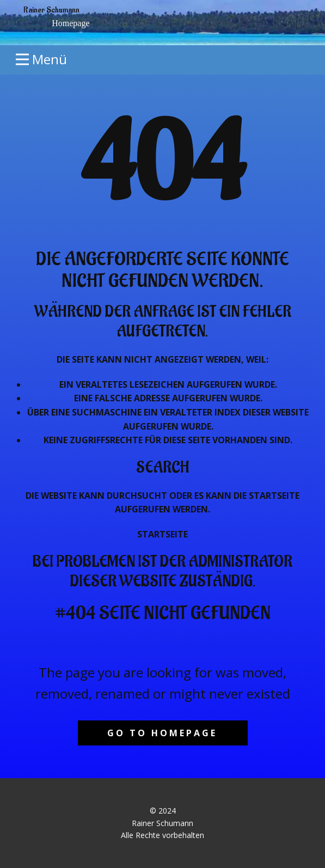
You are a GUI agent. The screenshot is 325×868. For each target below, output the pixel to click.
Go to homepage (162, 733)
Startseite (162, 534)
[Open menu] (41, 59)
